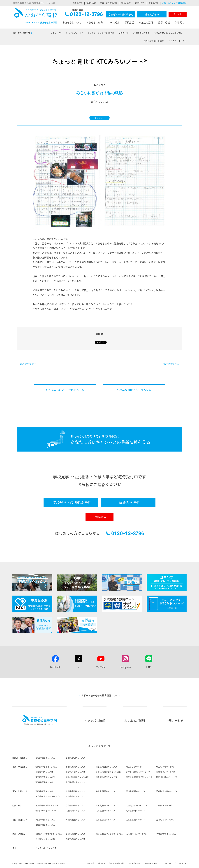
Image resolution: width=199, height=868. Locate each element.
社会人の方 (126, 3)
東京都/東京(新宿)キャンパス (138, 772)
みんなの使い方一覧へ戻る (135, 390)
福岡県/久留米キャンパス (137, 834)
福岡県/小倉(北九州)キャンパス (49, 834)
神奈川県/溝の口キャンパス (77, 777)
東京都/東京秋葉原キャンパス (108, 772)
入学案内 (180, 22)
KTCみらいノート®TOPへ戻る (66, 390)
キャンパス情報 (95, 721)
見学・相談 (164, 22)
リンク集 (183, 863)
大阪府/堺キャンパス (165, 805)
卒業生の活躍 (146, 22)
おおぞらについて (72, 22)
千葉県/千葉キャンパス (75, 772)
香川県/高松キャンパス (166, 820)
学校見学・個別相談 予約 (121, 14)
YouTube (101, 667)
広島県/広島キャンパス (136, 820)
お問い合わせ (175, 721)
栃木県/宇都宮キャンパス (46, 767)
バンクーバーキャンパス (46, 848)
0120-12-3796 (84, 15)
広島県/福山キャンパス (105, 820)
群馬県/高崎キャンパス (75, 767)
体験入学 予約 (152, 14)
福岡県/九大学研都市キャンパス (109, 834)
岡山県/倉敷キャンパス (75, 820)
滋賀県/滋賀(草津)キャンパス (48, 805)
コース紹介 (114, 22)
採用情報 (102, 863)
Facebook (55, 667)
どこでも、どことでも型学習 (101, 33)
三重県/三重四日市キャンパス (48, 796)
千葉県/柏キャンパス (44, 772)
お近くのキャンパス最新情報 (174, 3)
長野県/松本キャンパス (75, 782)
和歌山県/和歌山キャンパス (47, 811)
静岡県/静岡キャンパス (75, 791)
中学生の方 (77, 3)
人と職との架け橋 (141, 33)
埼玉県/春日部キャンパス (106, 767)
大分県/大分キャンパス (45, 839)
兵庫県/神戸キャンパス (105, 811)
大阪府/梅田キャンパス (105, 805)
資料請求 (178, 14)
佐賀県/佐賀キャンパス (166, 834)
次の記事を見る (171, 364)
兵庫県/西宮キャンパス (75, 811)
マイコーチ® (56, 33)
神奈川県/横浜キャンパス (106, 777)
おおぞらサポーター (177, 41)
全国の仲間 (124, 33)
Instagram (125, 667)
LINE (149, 667)
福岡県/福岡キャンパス (75, 834)
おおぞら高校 (36, 16)
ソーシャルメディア (152, 863)
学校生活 (129, 22)
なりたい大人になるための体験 (168, 33)
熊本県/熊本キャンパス (75, 839)
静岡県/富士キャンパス (45, 791)
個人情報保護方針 (116, 863)
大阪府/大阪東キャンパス (137, 805)
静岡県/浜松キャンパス (105, 791)
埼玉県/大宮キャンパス (166, 767)
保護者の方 (153, 3)
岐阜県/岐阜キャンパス (75, 796)
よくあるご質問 (135, 721)
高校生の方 (91, 3)
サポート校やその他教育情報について (101, 695)
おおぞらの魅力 (95, 22)
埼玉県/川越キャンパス (136, 767)
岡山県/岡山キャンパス (45, 820)
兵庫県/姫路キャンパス (136, 811)
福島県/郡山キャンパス (75, 758)
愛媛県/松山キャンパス (45, 825)
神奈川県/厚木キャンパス (167, 777)
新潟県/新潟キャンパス (45, 782)
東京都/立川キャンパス (166, 772)
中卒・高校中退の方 (109, 3)
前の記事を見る (28, 364)
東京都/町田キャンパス (45, 777)
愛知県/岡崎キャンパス (136, 791)
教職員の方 (140, 3)
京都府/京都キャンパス (75, 805)
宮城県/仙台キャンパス (45, 758)
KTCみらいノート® (74, 33)
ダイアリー (100, 118)
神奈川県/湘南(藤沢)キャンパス (139, 777)
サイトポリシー (134, 863)
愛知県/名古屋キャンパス (167, 791)
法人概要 (91, 863)
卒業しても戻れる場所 (154, 41)
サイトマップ (170, 863)
